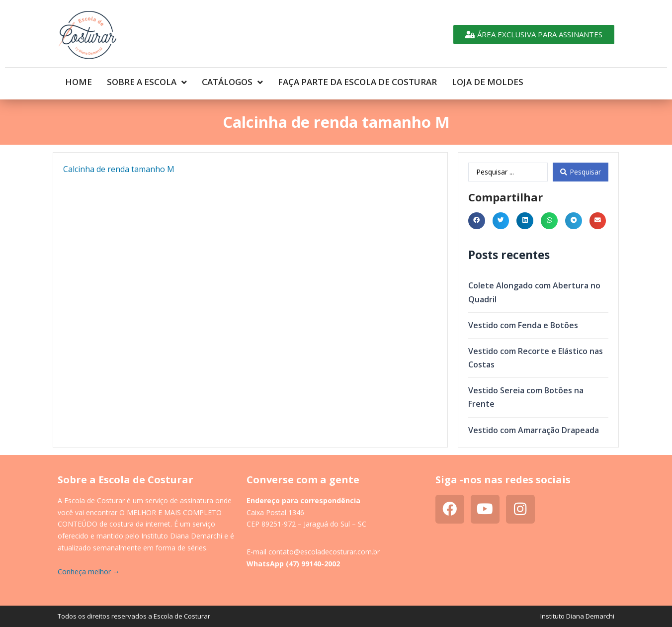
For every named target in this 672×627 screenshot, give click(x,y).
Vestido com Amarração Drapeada (534, 430)
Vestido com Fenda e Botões (523, 325)
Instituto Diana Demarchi (577, 616)
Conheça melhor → (89, 572)
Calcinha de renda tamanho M (119, 169)
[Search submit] (581, 172)
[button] (477, 221)
